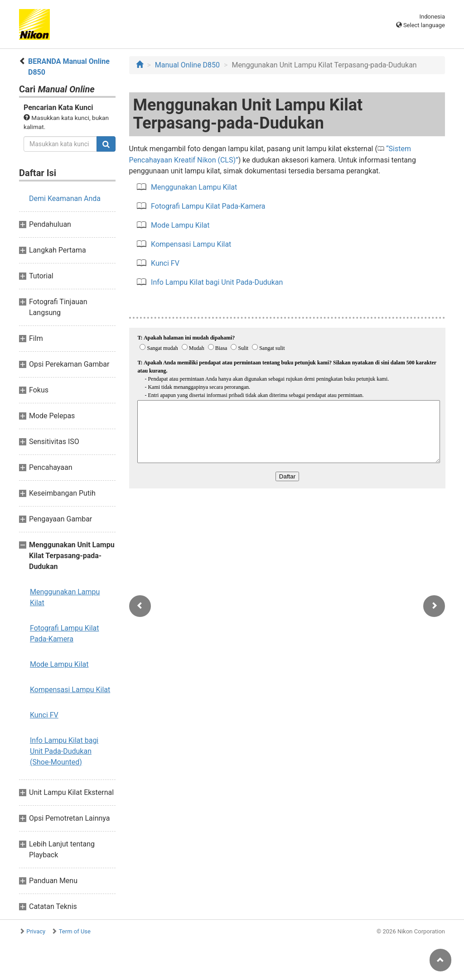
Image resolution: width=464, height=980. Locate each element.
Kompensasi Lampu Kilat (70, 690)
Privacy (36, 931)
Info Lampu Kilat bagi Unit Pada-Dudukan (217, 282)
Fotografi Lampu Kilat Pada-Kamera (65, 633)
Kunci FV (44, 715)
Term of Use (75, 931)
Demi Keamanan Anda (65, 198)
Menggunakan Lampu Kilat (65, 597)
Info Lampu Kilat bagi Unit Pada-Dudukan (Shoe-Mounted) (64, 751)
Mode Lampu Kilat (59, 664)
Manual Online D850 (187, 65)
